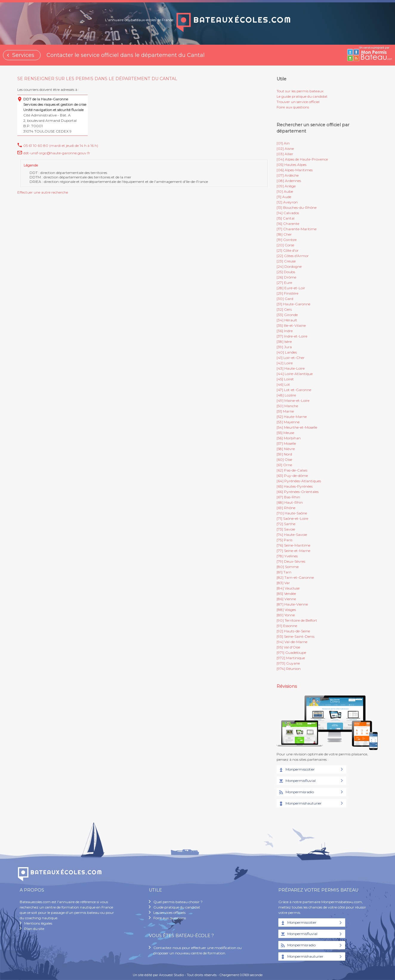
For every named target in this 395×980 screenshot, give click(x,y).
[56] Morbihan (289, 438)
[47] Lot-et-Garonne (294, 390)
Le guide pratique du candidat (302, 96)
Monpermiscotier (296, 770)
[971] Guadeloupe (291, 652)
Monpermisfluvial (297, 781)
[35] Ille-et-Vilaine (291, 325)
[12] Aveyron (287, 202)
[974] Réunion (289, 669)
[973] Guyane (288, 663)
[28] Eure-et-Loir (291, 288)
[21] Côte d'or (288, 250)
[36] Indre (285, 331)
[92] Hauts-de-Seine (293, 631)
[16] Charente (288, 224)
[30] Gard (285, 299)
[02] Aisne (285, 148)
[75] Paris (284, 540)
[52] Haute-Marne (292, 417)
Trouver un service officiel (298, 102)
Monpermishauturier (300, 804)
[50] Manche (287, 406)
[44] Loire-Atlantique (295, 374)
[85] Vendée (286, 594)
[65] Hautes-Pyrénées (295, 486)
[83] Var (283, 583)
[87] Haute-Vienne (292, 604)
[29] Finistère (287, 293)
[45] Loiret (285, 379)
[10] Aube (285, 191)
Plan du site (34, 929)
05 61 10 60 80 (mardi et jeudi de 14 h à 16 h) (61, 146)
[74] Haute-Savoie (292, 535)
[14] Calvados (288, 213)
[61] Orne (284, 465)
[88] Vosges (286, 610)
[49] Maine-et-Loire (293, 400)
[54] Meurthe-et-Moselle (297, 427)
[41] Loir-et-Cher (291, 358)
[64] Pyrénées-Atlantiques (299, 481)
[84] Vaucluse (288, 588)
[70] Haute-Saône (292, 513)
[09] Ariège (286, 186)
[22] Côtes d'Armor (293, 256)
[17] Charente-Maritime (297, 229)
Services (23, 55)
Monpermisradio (296, 792)
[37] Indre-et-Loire (292, 336)
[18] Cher (284, 234)
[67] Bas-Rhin (288, 497)
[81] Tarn (284, 572)
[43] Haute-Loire (291, 368)
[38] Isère (284, 342)
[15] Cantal (286, 218)
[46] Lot (283, 384)
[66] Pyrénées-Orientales (298, 492)
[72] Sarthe (286, 524)
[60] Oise (284, 459)
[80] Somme (288, 567)
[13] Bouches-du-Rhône (297, 207)
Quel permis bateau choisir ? (178, 902)
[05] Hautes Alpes (291, 165)
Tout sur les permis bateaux (300, 91)
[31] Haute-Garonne (293, 304)
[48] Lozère (286, 395)
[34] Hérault (287, 320)
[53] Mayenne (288, 422)
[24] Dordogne (289, 266)
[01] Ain (283, 143)
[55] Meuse (285, 433)
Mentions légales (38, 923)
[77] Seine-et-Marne (293, 551)
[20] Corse (285, 245)
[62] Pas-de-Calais (292, 470)
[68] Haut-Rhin (290, 502)
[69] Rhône (286, 508)
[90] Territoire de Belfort (297, 620)
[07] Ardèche (288, 175)
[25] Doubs (286, 272)
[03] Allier (285, 154)
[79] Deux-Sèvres (291, 561)
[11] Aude (284, 197)
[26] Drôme (286, 277)
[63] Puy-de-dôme (292, 476)
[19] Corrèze (287, 240)
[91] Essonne (287, 626)
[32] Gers (284, 309)
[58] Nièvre (286, 449)
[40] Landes (287, 352)
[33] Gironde (287, 315)
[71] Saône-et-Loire (292, 518)
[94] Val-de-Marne (292, 642)
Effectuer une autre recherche (43, 192)
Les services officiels (169, 913)
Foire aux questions (293, 107)
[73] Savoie (286, 529)
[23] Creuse (286, 261)
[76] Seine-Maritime (293, 545)
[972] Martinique (291, 658)
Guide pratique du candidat (177, 907)
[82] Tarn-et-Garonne (295, 577)
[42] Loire (285, 363)
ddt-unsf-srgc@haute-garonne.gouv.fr (57, 153)
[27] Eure (284, 283)
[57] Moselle (286, 443)
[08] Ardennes (289, 181)
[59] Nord (284, 454)
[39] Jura (284, 347)
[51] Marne (285, 411)
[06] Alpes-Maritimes (295, 170)
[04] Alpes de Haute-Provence (302, 159)
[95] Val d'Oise (288, 647)
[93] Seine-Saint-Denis (296, 636)
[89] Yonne (286, 615)
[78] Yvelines (287, 556)
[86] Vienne (286, 599)
